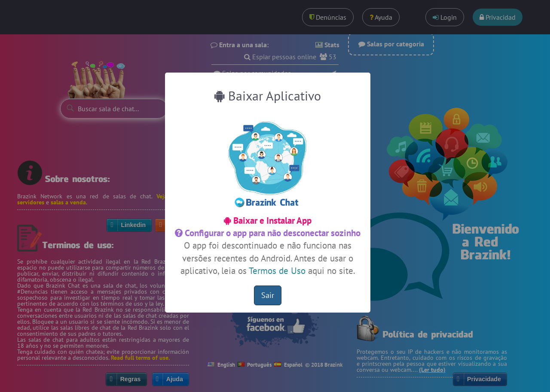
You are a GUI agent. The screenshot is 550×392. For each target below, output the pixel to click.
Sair (268, 295)
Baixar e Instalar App (268, 220)
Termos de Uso (277, 271)
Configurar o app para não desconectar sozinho (268, 233)
